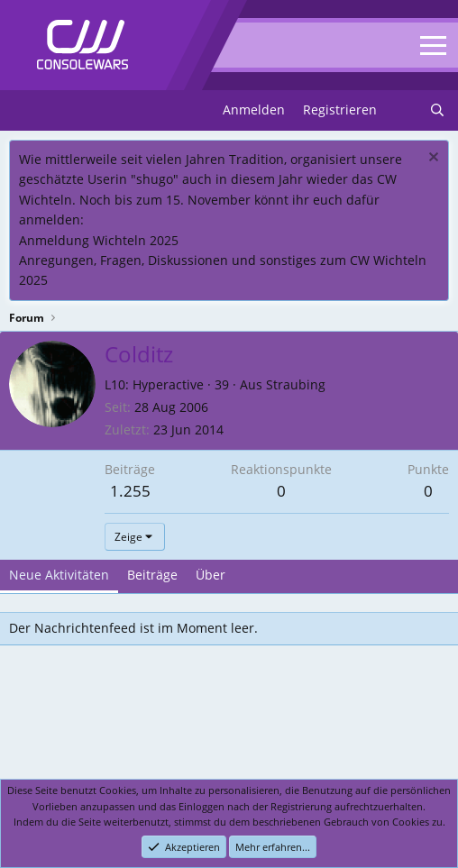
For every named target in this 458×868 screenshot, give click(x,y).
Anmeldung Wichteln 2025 (99, 240)
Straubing (296, 384)
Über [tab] (211, 575)
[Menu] (25, 111)
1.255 (130, 491)
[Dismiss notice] (431, 159)
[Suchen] (437, 110)
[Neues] (403, 110)
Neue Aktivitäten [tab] (59, 575)
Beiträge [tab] (152, 575)
